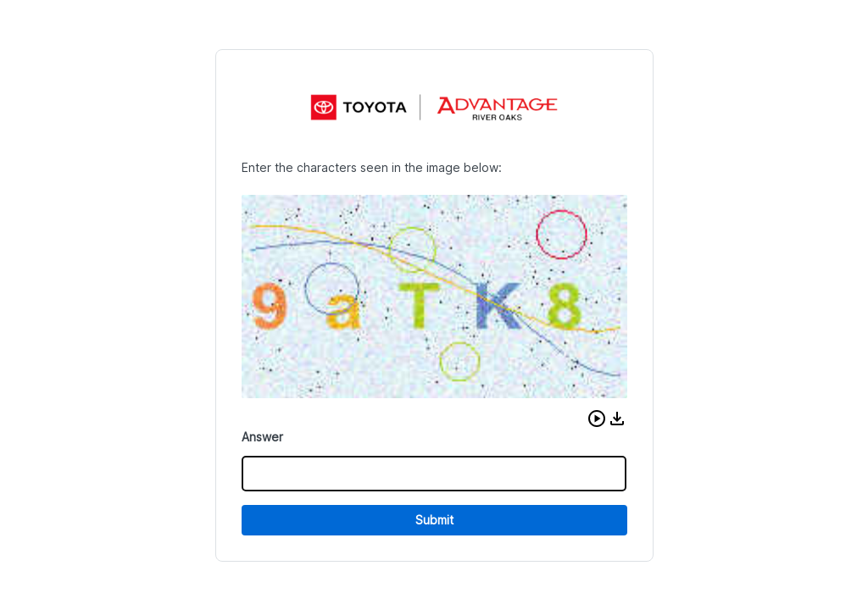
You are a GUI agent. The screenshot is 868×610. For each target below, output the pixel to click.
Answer (262, 437)
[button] (597, 419)
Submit (434, 520)
